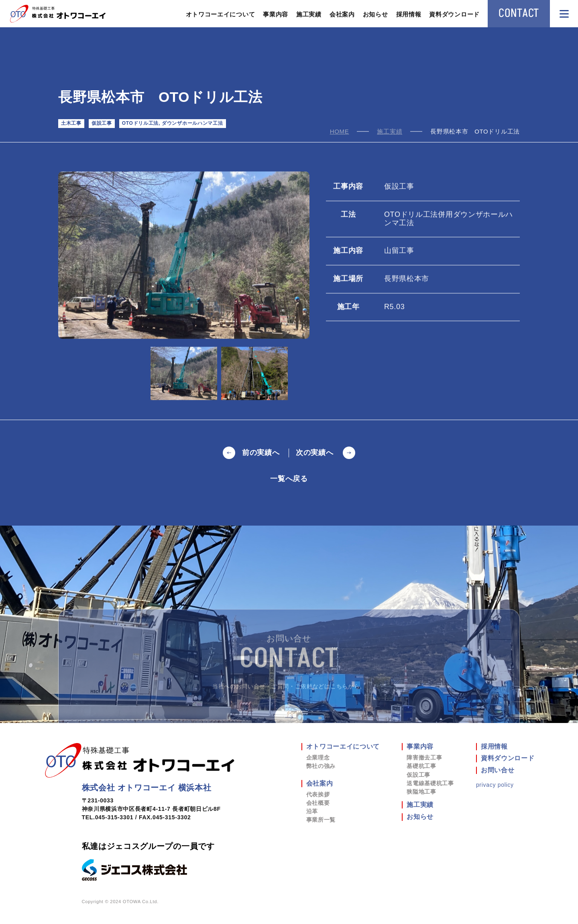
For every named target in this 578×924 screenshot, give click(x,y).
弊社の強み (321, 766)
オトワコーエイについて (221, 14)
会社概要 (318, 803)
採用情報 (409, 14)
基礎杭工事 (421, 766)
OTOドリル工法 (140, 123)
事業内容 (276, 14)
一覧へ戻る (289, 479)
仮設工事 (102, 123)
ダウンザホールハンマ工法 (192, 123)
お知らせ (375, 14)
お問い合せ (498, 770)
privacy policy (495, 785)
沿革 (312, 811)
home (340, 132)
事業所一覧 (321, 820)
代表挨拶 (318, 794)
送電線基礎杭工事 (430, 783)
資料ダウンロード (454, 14)
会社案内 (342, 14)
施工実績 (309, 14)
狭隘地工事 (421, 792)
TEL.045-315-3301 (108, 817)
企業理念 (318, 757)
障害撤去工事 (424, 757)
